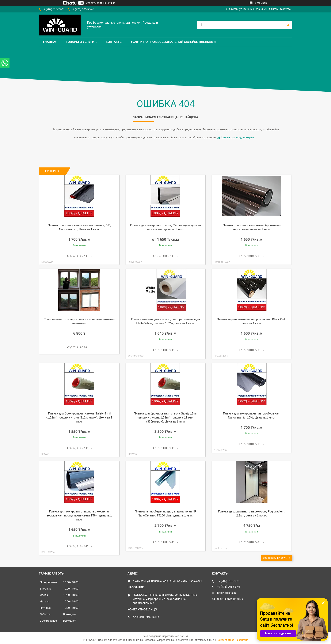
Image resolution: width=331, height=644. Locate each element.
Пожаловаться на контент (232, 640)
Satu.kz (184, 636)
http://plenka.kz (227, 593)
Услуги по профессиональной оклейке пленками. (174, 42)
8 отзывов (261, 3)
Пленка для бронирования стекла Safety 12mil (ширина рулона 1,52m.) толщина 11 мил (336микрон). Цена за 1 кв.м (166, 417)
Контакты (114, 42)
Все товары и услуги (275, 558)
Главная (50, 42)
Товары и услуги (80, 42)
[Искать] (288, 25)
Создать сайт (94, 3)
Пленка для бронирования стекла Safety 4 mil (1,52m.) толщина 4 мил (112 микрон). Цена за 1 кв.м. (79, 417)
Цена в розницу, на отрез (238, 137)
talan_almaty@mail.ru (230, 599)
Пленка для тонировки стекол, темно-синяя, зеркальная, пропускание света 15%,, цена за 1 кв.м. (79, 515)
